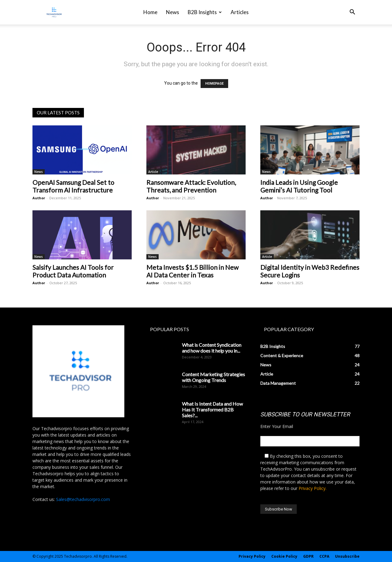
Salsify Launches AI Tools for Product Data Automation (73, 271)
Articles (240, 12)
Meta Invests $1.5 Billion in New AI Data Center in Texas (192, 271)
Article (153, 172)
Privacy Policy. (313, 488)
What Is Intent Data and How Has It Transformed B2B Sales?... (212, 409)
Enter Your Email (277, 426)
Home (150, 12)
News (173, 12)
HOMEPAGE (214, 84)
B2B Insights (205, 12)
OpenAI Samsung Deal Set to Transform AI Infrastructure (73, 186)
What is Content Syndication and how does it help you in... (212, 348)
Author (39, 198)
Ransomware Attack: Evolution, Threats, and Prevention (191, 186)
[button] (352, 13)
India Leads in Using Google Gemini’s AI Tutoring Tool (299, 186)
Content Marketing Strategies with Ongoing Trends (213, 377)
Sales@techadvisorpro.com (83, 499)
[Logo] (54, 12)
